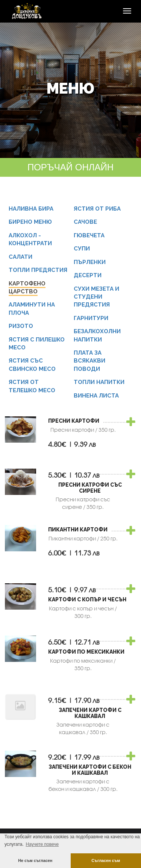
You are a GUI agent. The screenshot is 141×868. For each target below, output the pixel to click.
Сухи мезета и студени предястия (96, 297)
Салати (20, 257)
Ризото (21, 326)
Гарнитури (91, 318)
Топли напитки (99, 382)
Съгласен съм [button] (106, 860)
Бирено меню (30, 222)
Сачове (85, 222)
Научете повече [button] (42, 844)
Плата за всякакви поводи (89, 361)
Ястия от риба (97, 209)
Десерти (88, 275)
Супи (82, 249)
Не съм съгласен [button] (35, 860)
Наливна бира (31, 209)
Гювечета (89, 235)
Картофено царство (27, 288)
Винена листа (96, 396)
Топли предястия (38, 270)
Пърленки (90, 262)
